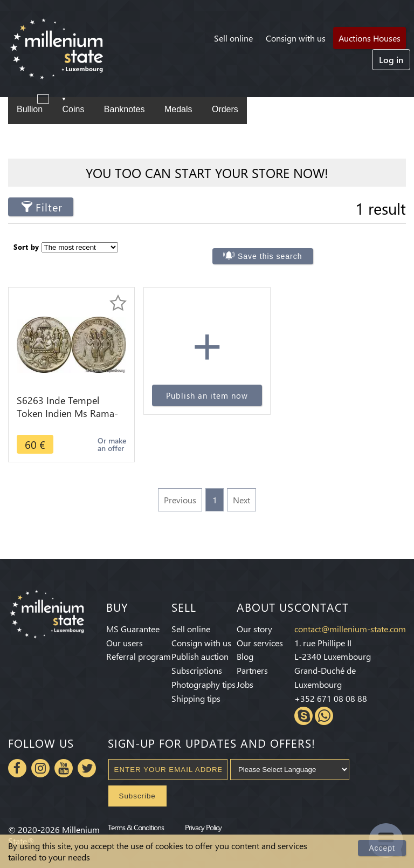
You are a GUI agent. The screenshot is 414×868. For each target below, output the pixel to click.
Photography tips (203, 684)
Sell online (233, 38)
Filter (49, 207)
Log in (391, 60)
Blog (245, 656)
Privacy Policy (203, 827)
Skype (303, 716)
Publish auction (200, 656)
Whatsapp (324, 716)
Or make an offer (112, 444)
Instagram (40, 768)
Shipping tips (196, 698)
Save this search (270, 256)
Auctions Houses (370, 38)
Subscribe (137, 796)
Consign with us (296, 38)
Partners (252, 670)
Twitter (87, 768)
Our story (254, 629)
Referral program (139, 656)
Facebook (17, 768)
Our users (125, 643)
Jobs (245, 684)
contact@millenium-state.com (350, 629)
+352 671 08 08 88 (331, 698)
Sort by (26, 247)
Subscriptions (197, 670)
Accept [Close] (382, 848)
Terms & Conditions (136, 827)
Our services (260, 643)
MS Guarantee (133, 629)
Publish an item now (207, 395)
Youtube (64, 768)
